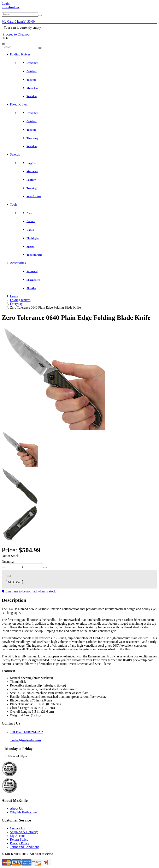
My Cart (18, 21)
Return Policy (19, 839)
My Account (18, 836)
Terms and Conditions (25, 847)
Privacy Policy (20, 843)
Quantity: (8, 562)
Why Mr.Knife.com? (24, 812)
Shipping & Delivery (24, 832)
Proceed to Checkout (16, 34)
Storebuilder (11, 7)
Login (6, 3)
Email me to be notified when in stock (29, 591)
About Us (16, 809)
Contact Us (17, 828)
